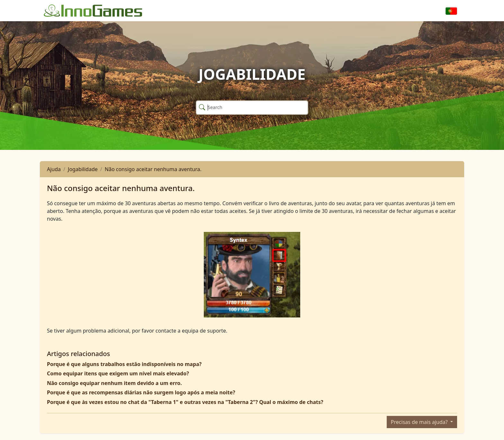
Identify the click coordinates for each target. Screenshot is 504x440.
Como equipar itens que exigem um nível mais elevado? (118, 373)
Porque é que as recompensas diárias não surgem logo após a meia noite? (141, 392)
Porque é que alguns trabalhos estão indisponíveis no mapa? (124, 364)
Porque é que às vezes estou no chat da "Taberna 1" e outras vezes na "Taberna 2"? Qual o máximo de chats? (185, 402)
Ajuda (54, 169)
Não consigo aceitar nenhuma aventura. (153, 169)
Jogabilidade (83, 169)
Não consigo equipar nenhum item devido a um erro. (114, 383)
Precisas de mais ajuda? (420, 422)
